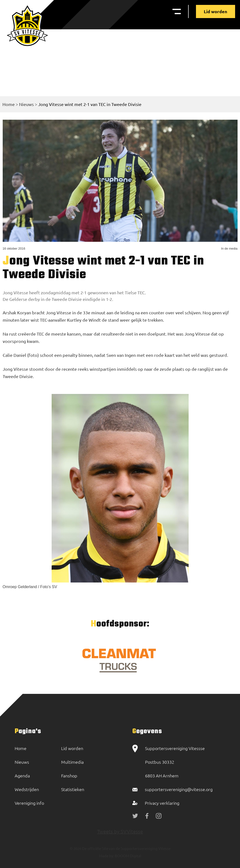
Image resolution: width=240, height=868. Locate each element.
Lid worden (216, 11)
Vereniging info (29, 803)
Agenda (22, 776)
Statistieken (73, 789)
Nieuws (26, 104)
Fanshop (69, 776)
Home (9, 104)
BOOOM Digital (128, 856)
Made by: (107, 856)
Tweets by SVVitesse (120, 831)
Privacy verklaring (162, 803)
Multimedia (72, 762)
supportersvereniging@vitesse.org (179, 789)
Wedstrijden (27, 789)
